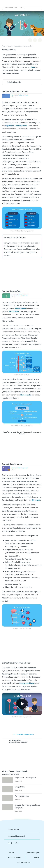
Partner (35, 857)
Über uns (10, 853)
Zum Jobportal (11, 843)
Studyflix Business (22, 862)
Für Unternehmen (13, 857)
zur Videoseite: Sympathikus (22, 734)
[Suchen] (39, 8)
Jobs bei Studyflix (32, 853)
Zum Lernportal (12, 829)
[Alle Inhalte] (3, 3)
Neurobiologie (7, 46)
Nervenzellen (21, 308)
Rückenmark (14, 312)
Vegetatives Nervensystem (24, 46)
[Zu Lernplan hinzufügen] (30, 40)
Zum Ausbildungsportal (15, 836)
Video (33, 67)
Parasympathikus (27, 683)
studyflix (24, 3)
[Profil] (41, 3)
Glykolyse (36, 500)
